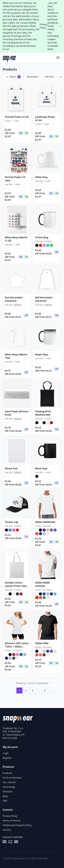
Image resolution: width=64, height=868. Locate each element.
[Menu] (58, 58)
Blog (5, 796)
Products (7, 773)
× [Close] (61, 26)
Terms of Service (12, 821)
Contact (7, 830)
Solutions (8, 791)
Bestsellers (33, 77)
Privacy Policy (44, 26)
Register (7, 758)
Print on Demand (12, 778)
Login (6, 753)
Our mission (9, 782)
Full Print (49, 77)
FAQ (5, 801)
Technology (9, 787)
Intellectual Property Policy (17, 825)
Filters (13, 77)
